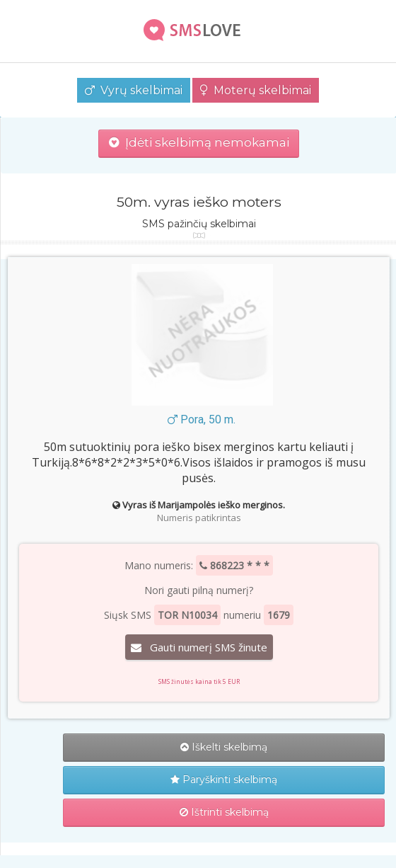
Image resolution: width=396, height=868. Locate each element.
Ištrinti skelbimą (224, 812)
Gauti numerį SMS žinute (199, 647)
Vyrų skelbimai (134, 90)
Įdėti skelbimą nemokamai (199, 142)
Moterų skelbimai (256, 90)
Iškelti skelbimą (224, 747)
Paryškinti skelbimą (224, 780)
